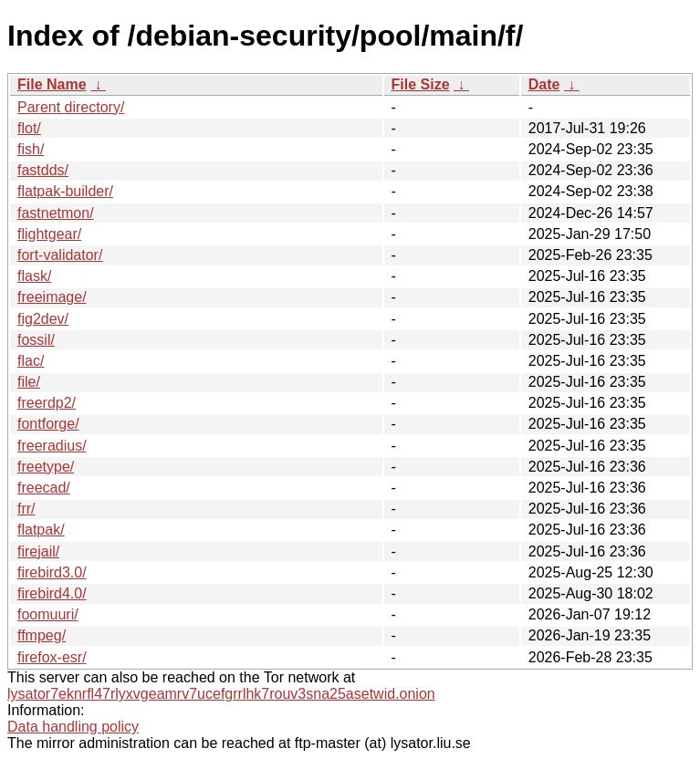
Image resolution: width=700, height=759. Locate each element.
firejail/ (38, 551)
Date (544, 84)
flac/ (31, 361)
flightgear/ (49, 234)
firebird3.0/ (52, 572)
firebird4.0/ (52, 593)
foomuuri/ (48, 614)
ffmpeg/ (42, 635)
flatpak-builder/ (65, 191)
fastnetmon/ (56, 213)
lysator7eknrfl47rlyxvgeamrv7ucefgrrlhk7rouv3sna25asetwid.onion (221, 694)
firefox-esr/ (52, 657)
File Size (421, 84)
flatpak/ (41, 530)
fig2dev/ (43, 319)
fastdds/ (43, 170)
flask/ (34, 276)
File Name (52, 84)
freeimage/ (52, 297)
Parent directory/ (71, 107)
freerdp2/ (47, 403)
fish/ (31, 149)
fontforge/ (48, 424)
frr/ (26, 509)
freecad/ (44, 488)
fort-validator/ (60, 255)
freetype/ (46, 467)
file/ (29, 382)
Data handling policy (73, 727)
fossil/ (36, 340)
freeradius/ (52, 446)
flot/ (29, 128)
